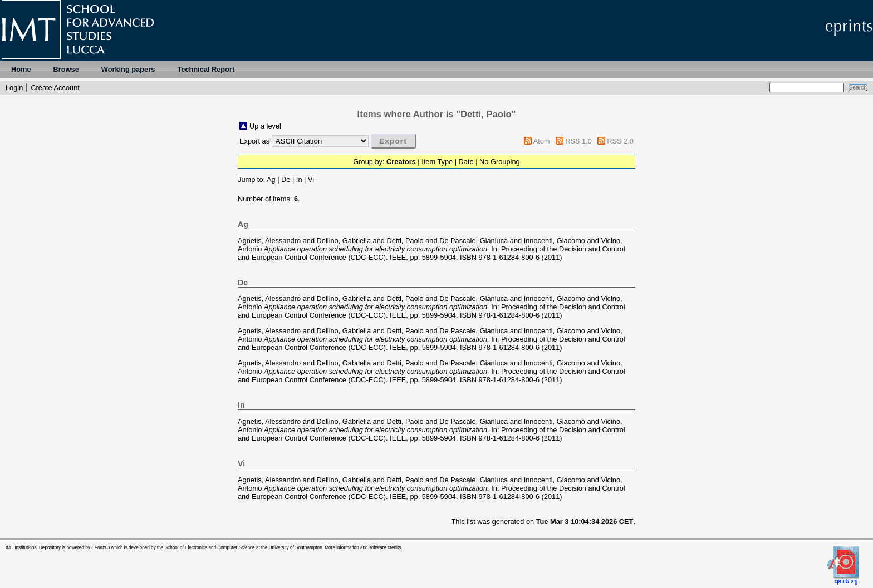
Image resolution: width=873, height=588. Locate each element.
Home (21, 69)
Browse (66, 69)
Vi (311, 179)
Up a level (265, 126)
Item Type (437, 162)
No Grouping (500, 162)
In (299, 179)
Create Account (55, 88)
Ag (271, 179)
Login (14, 88)
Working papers (128, 69)
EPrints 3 (100, 548)
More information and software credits (363, 548)
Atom (542, 141)
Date (466, 162)
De (286, 179)
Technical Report (206, 69)
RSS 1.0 (578, 141)
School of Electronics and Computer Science (210, 548)
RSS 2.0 (620, 141)
